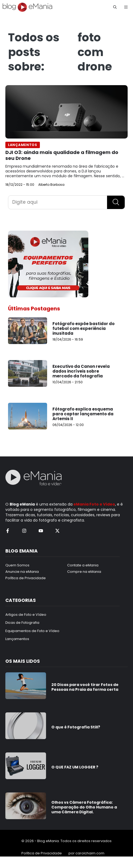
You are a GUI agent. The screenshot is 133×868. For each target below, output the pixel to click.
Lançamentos (23, 145)
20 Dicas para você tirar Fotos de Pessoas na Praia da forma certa (85, 687)
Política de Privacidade (42, 853)
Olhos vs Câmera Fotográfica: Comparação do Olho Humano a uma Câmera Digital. (84, 807)
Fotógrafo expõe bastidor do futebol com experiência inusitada (83, 328)
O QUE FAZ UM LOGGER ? (75, 767)
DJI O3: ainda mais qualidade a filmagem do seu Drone (62, 155)
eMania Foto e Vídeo (94, 504)
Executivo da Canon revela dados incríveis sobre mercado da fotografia (81, 371)
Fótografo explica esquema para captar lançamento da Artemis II (83, 414)
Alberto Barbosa (51, 185)
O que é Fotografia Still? (76, 727)
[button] (115, 7)
